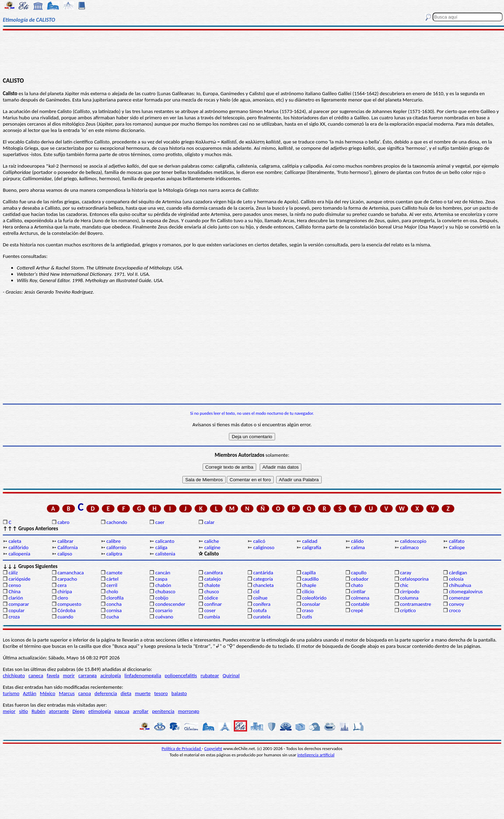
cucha (113, 617)
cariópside (19, 579)
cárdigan (458, 573)
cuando (65, 617)
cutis (307, 617)
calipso (65, 554)
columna (409, 598)
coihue (260, 598)
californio (116, 547)
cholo (112, 591)
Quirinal (231, 675)
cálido (357, 541)
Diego (79, 711)
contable (360, 604)
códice (211, 598)
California (68, 547)
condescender (170, 604)
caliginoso (264, 547)
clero (63, 598)
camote (114, 573)
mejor (9, 711)
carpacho (67, 579)
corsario (164, 610)
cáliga (161, 547)
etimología (100, 711)
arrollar (141, 711)
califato (457, 541)
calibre (114, 541)
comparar (19, 604)
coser (210, 610)
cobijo (162, 598)
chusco (212, 591)
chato (357, 585)
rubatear (210, 675)
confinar (213, 604)
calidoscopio (413, 541)
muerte (143, 693)
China (14, 591)
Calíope (457, 547)
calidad (310, 541)
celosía (456, 579)
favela (53, 675)
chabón (163, 585)
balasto (179, 693)
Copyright (213, 748)
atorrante (59, 711)
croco (455, 610)
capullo (359, 573)
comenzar (460, 598)
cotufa (260, 610)
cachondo (117, 522)
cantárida (263, 573)
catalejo (213, 579)
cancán (163, 573)
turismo (11, 693)
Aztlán (30, 693)
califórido (18, 547)
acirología (110, 675)
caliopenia (19, 554)
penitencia (163, 711)
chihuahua (460, 585)
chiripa (65, 591)
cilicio (308, 591)
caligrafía (312, 547)
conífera (262, 604)
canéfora (214, 573)
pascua (122, 711)
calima (358, 547)
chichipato (14, 675)
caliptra (114, 554)
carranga (88, 675)
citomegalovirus (466, 591)
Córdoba (66, 610)
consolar (311, 604)
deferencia (106, 693)
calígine (212, 547)
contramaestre (416, 604)
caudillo (310, 579)
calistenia (165, 554)
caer (160, 522)
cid (256, 591)
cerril (112, 585)
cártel (112, 579)
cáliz (13, 573)
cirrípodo (410, 591)
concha (114, 604)
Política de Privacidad (182, 748)
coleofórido (314, 598)
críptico (408, 610)
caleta (15, 541)
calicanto (165, 541)
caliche (212, 541)
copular (16, 610)
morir (69, 675)
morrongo (189, 711)
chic (404, 585)
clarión (16, 598)
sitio (23, 711)
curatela (262, 617)
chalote (212, 585)
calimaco (409, 547)
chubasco (165, 591)
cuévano (164, 617)
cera (62, 585)
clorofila (115, 598)
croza (14, 617)
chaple (309, 585)
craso (308, 610)
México (48, 693)
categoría (263, 579)
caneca (36, 675)
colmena (360, 598)
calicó (259, 541)
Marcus (67, 693)
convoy (457, 604)
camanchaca (71, 573)
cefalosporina (414, 579)
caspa (161, 579)
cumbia (212, 617)
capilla (309, 573)
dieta (126, 693)
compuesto (69, 604)
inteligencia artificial (316, 755)
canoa (85, 693)
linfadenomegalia (143, 675)
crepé (357, 610)
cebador (360, 579)
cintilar (358, 591)
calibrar (65, 541)
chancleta (263, 585)
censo (15, 585)
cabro (63, 522)
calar (209, 522)
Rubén (38, 711)
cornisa (114, 610)
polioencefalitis (181, 675)
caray (406, 573)
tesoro (161, 693)
